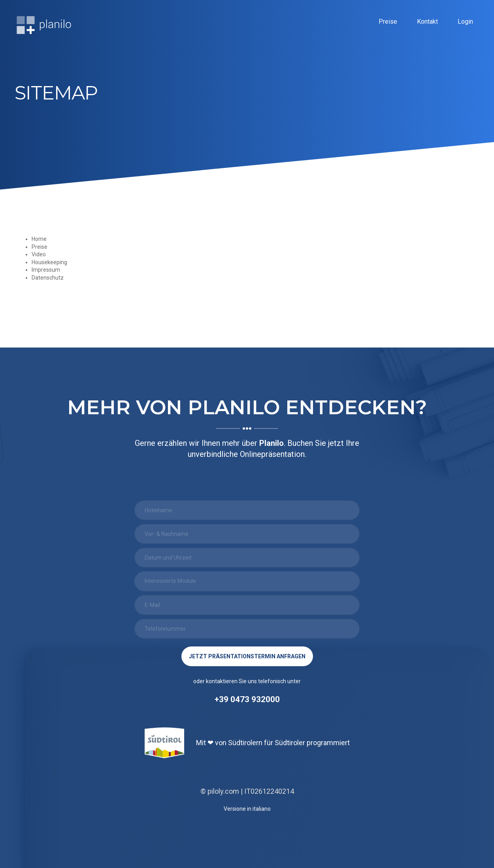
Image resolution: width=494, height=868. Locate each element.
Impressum (46, 270)
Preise (388, 23)
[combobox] (247, 581)
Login (465, 23)
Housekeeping (49, 262)
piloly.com (223, 791)
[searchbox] (239, 581)
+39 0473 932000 (247, 699)
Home (39, 239)
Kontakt (427, 23)
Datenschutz (48, 278)
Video (39, 254)
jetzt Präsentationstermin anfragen (247, 656)
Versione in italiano (247, 809)
